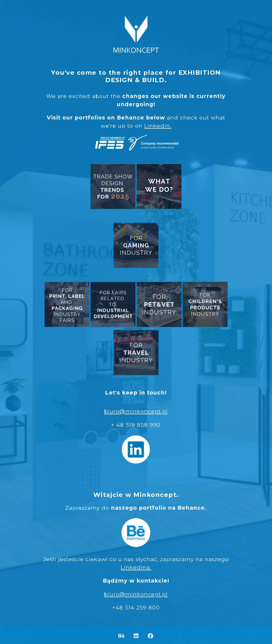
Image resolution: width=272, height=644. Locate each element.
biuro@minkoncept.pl (136, 411)
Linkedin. (158, 126)
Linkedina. (136, 567)
